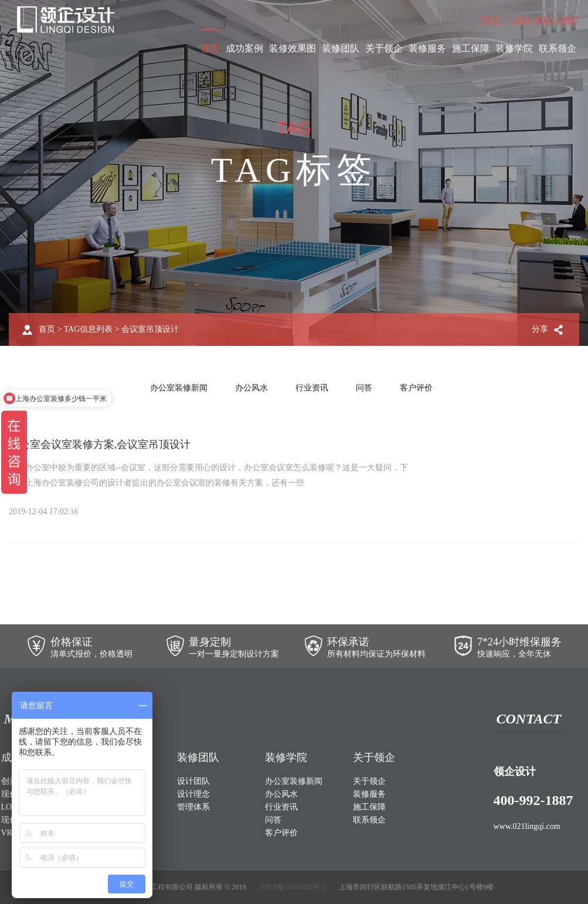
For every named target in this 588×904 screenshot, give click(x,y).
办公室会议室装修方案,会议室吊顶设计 (100, 444)
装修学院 (514, 48)
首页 (210, 48)
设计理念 (193, 794)
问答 (364, 388)
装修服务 (427, 48)
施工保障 (471, 48)
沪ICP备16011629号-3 (292, 887)
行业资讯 (312, 388)
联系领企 (558, 48)
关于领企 (384, 48)
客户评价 (416, 388)
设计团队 (193, 781)
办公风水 (251, 388)
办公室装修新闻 (179, 388)
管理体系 (193, 807)
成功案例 (244, 48)
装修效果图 (293, 48)
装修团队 (341, 48)
